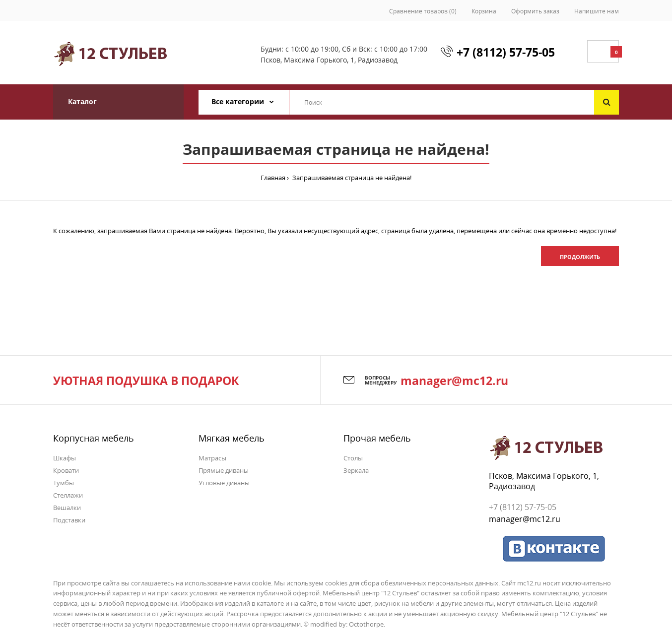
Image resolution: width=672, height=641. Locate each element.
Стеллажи (68, 495)
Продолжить (580, 257)
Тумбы (64, 483)
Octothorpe (366, 624)
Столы (353, 458)
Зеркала (356, 470)
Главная (273, 178)
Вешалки (67, 508)
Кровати (66, 470)
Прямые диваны (224, 470)
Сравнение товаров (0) (423, 11)
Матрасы (212, 458)
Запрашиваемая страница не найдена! (351, 178)
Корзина (484, 11)
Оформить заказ (535, 11)
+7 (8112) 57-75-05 (506, 52)
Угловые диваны (224, 483)
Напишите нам (597, 11)
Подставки (69, 520)
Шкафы (65, 458)
